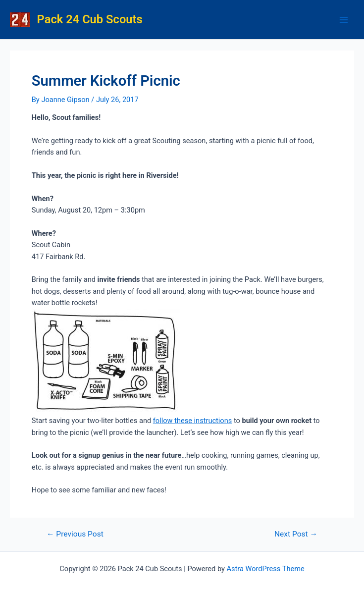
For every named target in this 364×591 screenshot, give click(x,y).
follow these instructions (192, 421)
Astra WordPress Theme (266, 569)
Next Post (296, 535)
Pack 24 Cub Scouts (90, 19)
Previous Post (75, 535)
